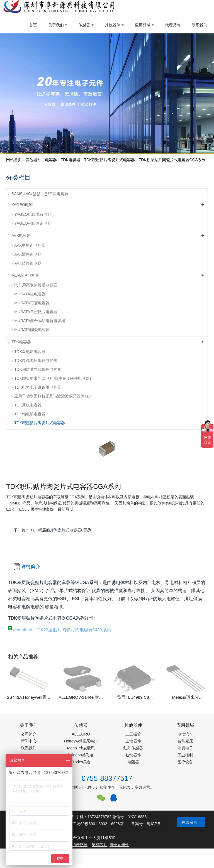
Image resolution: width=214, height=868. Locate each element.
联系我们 (200, 25)
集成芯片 (99, 845)
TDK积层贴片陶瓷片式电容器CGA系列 (172, 160)
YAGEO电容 (22, 205)
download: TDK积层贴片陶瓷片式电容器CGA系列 (60, 630)
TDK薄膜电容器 (28, 405)
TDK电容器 (70, 160)
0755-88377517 (107, 778)
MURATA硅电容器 (30, 294)
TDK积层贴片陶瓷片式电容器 (110, 160)
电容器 (51, 160)
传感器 (84, 25)
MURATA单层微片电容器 (36, 312)
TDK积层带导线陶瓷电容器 (38, 369)
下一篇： (53, 530)
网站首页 (14, 160)
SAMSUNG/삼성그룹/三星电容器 (40, 194)
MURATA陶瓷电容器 (32, 330)
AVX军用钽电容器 (30, 245)
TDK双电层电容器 (30, 352)
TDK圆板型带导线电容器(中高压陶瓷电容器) (53, 378)
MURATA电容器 (25, 275)
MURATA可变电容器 (32, 303)
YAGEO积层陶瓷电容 (33, 223)
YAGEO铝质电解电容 (33, 214)
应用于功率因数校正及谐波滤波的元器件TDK (53, 396)
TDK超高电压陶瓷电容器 (36, 361)
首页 (33, 25)
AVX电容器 (21, 236)
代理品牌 (173, 25)
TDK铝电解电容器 (30, 414)
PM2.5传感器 (76, 845)
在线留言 (189, 822)
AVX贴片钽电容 (28, 263)
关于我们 (56, 25)
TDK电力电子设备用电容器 (38, 387)
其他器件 (113, 25)
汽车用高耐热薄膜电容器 (36, 285)
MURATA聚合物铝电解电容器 (40, 321)
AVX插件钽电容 (28, 254)
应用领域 (143, 25)
